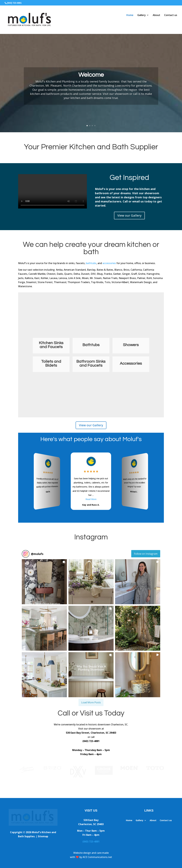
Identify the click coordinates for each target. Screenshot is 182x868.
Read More (91, 499)
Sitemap (43, 836)
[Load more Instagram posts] (91, 702)
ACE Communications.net (97, 857)
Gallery (142, 15)
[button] (44, 582)
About (156, 15)
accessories (109, 263)
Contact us (171, 15)
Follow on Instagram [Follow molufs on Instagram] (146, 554)
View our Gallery (129, 215)
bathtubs (91, 263)
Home (130, 15)
